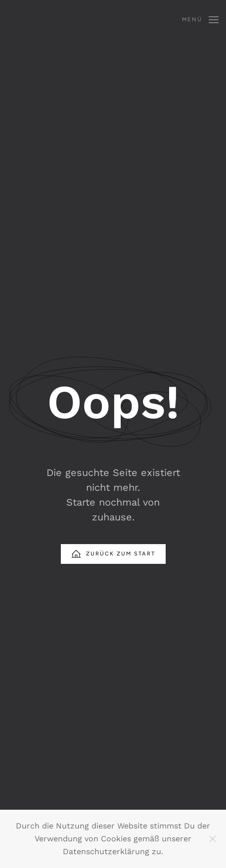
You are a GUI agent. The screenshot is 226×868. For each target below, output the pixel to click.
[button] (200, 20)
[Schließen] (213, 839)
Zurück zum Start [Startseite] (113, 554)
